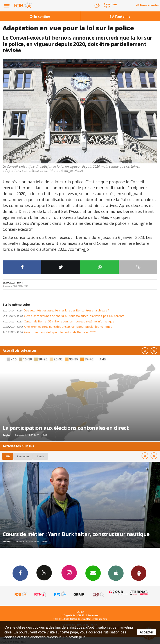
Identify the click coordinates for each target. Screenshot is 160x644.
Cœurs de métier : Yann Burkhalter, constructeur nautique (76, 534)
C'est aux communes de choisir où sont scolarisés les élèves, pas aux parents (63, 316)
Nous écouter (150, 5)
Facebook (20, 573)
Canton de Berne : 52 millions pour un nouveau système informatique (58, 321)
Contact (87, 619)
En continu (40, 16)
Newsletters (93, 573)
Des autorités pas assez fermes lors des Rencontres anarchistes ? (56, 310)
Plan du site (100, 619)
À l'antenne (120, 16)
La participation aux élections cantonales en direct (66, 428)
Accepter (147, 632)
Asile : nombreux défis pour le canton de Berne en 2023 (49, 332)
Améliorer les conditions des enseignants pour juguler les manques (57, 327)
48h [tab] (8, 456)
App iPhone (116, 573)
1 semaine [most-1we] (23, 456)
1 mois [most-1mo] (40, 456)
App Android (139, 573)
